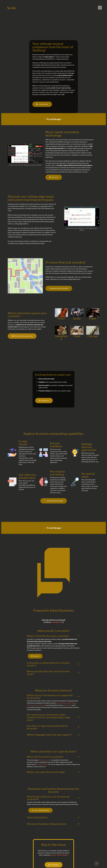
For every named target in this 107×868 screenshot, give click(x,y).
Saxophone (61, 337)
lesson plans (67, 705)
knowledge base (56, 622)
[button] (53, 646)
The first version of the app (36, 705)
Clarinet (93, 336)
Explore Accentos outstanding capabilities (53, 434)
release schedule (42, 765)
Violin (61, 318)
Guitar (77, 318)
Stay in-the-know (53, 845)
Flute (77, 336)
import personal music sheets (66, 703)
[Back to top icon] (97, 864)
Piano (93, 318)
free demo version (45, 760)
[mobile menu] (100, 8)
